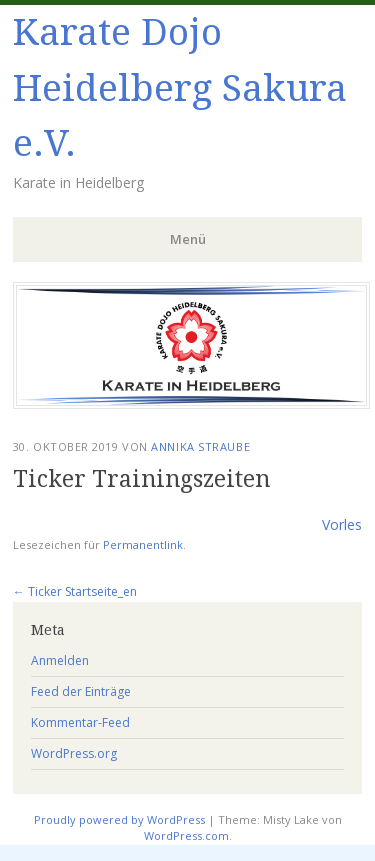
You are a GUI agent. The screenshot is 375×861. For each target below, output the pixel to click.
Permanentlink (143, 544)
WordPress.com (186, 835)
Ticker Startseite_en (75, 591)
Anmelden (60, 660)
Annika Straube (200, 446)
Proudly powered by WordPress (119, 819)
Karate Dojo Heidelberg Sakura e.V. (180, 88)
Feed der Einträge (81, 691)
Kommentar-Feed (80, 722)
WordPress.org (74, 753)
